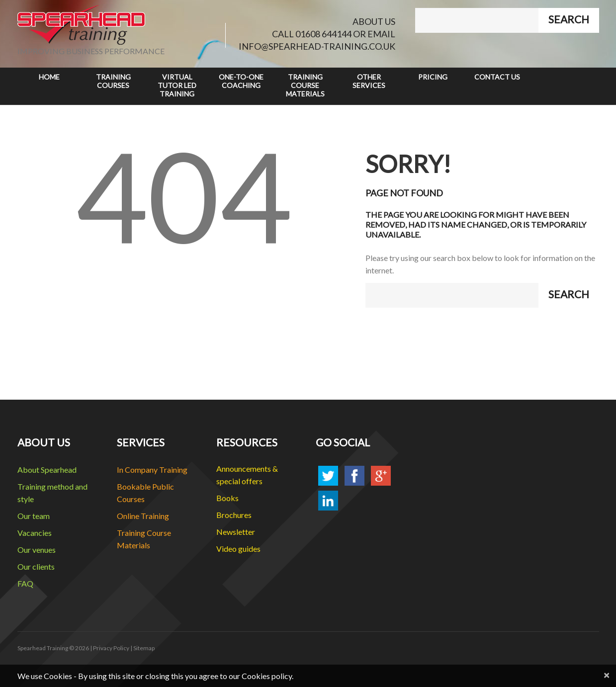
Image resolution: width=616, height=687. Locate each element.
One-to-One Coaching (241, 81)
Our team (34, 516)
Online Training (143, 516)
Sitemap (144, 648)
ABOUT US (374, 21)
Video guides (238, 549)
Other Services (369, 81)
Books (227, 498)
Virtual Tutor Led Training (177, 85)
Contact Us (497, 77)
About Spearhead (47, 470)
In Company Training (152, 470)
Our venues (37, 550)
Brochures (234, 515)
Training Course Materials (305, 85)
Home (49, 77)
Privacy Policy (111, 648)
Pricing (433, 77)
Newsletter (236, 532)
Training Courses (113, 81)
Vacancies (35, 533)
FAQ (25, 583)
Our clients (36, 566)
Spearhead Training (43, 648)
